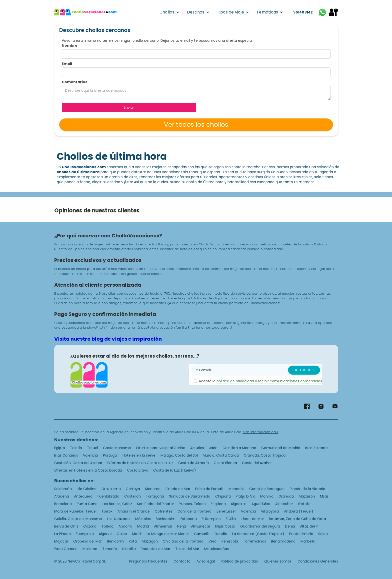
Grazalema (111, 489)
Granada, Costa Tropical (265, 455)
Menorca (153, 489)
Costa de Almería (193, 463)
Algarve (105, 534)
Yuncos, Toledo (192, 504)
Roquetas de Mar (155, 549)
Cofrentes (164, 511)
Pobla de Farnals (209, 489)
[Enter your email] (256, 370)
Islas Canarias (66, 455)
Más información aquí (261, 432)
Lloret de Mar (253, 519)
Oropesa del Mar (88, 541)
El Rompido (211, 519)
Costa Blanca (225, 463)
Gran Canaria (66, 549)
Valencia (90, 455)
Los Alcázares (119, 519)
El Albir (231, 519)
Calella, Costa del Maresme (78, 519)
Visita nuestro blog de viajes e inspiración (108, 339)
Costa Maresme (117, 448)
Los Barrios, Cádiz (117, 504)
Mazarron (307, 496)
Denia (290, 526)
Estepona (189, 519)
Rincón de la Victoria (307, 489)
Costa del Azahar (257, 463)
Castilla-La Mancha (239, 448)
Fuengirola (85, 534)
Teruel (92, 448)
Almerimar (163, 526)
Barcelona (63, 504)
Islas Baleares (317, 448)
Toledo (76, 448)
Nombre (70, 45)
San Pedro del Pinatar (155, 504)
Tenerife (110, 549)
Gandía (221, 534)
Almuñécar (201, 526)
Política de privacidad (239, 561)
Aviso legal (206, 561)
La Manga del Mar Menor (168, 534)
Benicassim (166, 519)
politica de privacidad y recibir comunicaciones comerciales (269, 381)
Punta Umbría (301, 534)
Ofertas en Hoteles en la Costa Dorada (88, 470)
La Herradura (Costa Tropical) (258, 534)
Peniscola (230, 541)
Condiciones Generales (318, 561)
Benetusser (226, 511)
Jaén (213, 448)
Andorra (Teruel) (299, 511)
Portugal (110, 455)
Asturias (197, 448)
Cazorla (90, 526)
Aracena (62, 496)
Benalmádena (283, 541)
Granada (286, 496)
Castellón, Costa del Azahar (78, 463)
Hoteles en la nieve (139, 455)
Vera (212, 541)
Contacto (182, 561)
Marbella (308, 541)
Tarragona (155, 496)
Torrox (107, 511)
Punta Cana (87, 504)
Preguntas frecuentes (148, 561)
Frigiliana (218, 504)
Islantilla (129, 549)
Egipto (60, 448)
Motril (137, 534)
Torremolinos (254, 541)
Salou (323, 534)
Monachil (236, 489)
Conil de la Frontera (194, 511)
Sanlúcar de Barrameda (190, 496)
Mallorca (90, 549)
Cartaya (133, 489)
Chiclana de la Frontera (183, 541)
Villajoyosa (270, 511)
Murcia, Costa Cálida (221, 455)
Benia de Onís (66, 526)
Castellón (132, 496)
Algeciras (239, 504)
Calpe (122, 534)
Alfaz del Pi (309, 526)
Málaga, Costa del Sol (179, 455)
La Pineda (62, 534)
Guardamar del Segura (260, 526)
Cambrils (202, 534)
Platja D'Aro (245, 496)
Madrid (143, 526)
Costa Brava (138, 470)
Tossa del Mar (187, 549)
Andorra (125, 526)
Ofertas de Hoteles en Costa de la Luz (140, 463)
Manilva (267, 496)
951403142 (303, 12)
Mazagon (150, 541)
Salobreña (63, 489)
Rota (133, 541)
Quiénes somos (278, 561)
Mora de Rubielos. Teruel (75, 511)
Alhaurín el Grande (134, 511)
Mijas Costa (225, 526)
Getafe (304, 504)
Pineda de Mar (178, 489)
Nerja (182, 526)
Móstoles (143, 519)
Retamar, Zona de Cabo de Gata (297, 519)
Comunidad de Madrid (281, 448)
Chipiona (223, 496)
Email (67, 64)
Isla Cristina (87, 489)
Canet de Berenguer (267, 489)
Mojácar (61, 541)
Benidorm (115, 541)
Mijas (324, 496)
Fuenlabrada (108, 496)
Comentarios (74, 82)
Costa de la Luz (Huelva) (175, 470)
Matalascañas (216, 549)
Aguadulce (261, 504)
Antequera (83, 496)
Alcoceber (284, 504)
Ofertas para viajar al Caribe (161, 448)
